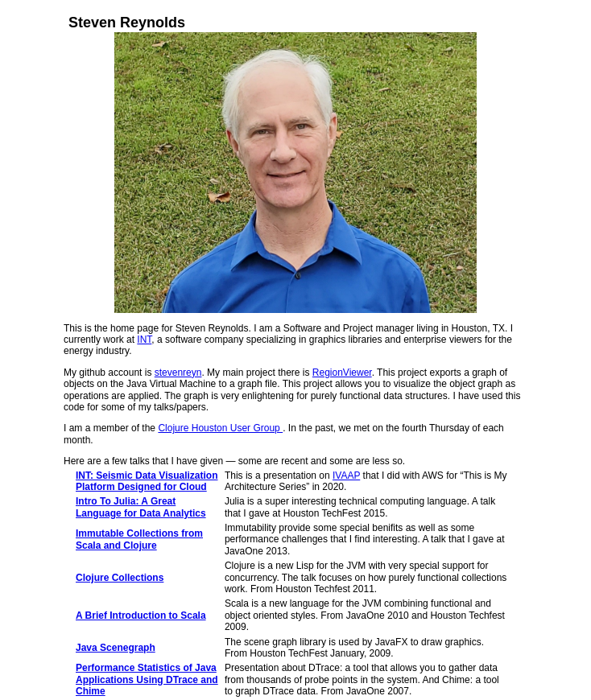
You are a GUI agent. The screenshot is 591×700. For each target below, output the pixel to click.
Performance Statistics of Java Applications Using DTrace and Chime (147, 679)
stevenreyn (178, 373)
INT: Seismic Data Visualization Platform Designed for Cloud (147, 481)
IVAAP (346, 476)
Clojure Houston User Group (220, 428)
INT (144, 340)
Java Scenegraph (116, 648)
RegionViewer (342, 373)
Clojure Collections (120, 578)
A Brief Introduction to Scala (141, 616)
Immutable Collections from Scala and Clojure (139, 539)
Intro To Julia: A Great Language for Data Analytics (141, 507)
